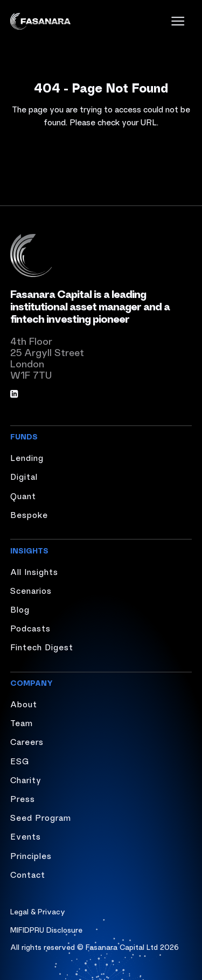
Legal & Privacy (38, 911)
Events (26, 836)
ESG (20, 761)
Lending (27, 457)
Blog (20, 609)
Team (22, 722)
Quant (23, 495)
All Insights (34, 571)
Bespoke (29, 514)
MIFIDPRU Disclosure (46, 929)
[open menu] (178, 21)
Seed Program (41, 817)
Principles (31, 855)
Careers (27, 741)
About (24, 704)
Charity (26, 779)
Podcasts (30, 628)
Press (23, 798)
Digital (24, 476)
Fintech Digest (42, 647)
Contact (28, 874)
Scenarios (31, 590)
